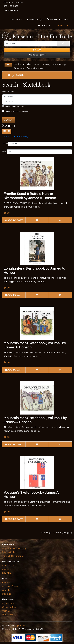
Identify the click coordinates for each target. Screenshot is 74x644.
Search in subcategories (13, 106)
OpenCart (21, 626)
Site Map (7, 573)
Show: (5, 151)
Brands (6, 583)
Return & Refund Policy (14, 549)
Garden (27, 64)
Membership (59, 64)
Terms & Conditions (12, 556)
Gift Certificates (11, 586)
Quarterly (19, 68)
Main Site (63, 26)
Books (17, 64)
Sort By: (5, 143)
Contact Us (8, 566)
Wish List (7, 611)
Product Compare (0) (17, 137)
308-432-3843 (11, 6)
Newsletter (8, 615)
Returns (6, 569)
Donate (37, 50)
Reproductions (35, 68)
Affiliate (6, 590)
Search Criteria (8, 91)
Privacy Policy (9, 552)
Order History (9, 607)
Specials (7, 594)
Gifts (37, 64)
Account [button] (15, 19)
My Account (9, 603)
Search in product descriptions (15, 111)
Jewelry (46, 64)
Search (20, 75)
